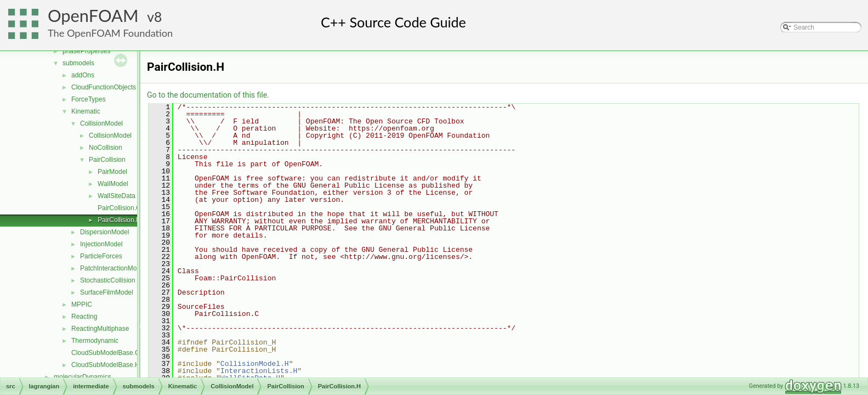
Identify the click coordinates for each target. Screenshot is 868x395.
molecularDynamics (83, 377)
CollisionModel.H (255, 364)
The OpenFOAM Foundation (110, 33)
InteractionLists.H (259, 371)
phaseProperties (86, 51)
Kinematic (86, 111)
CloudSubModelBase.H (106, 365)
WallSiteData (117, 196)
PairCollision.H (119, 220)
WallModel (113, 184)
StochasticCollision (108, 280)
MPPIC (82, 304)
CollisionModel (101, 123)
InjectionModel (101, 244)
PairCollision (107, 160)
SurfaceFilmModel (107, 292)
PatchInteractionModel (113, 268)
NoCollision (106, 148)
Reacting (84, 317)
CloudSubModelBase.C (106, 353)
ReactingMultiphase (100, 329)
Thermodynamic (95, 341)
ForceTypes (89, 99)
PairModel (112, 172)
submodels (78, 63)
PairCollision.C (119, 208)
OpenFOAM (93, 16)
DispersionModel (104, 232)
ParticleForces (101, 256)
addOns (83, 75)
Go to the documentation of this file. (208, 95)
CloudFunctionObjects (104, 87)
